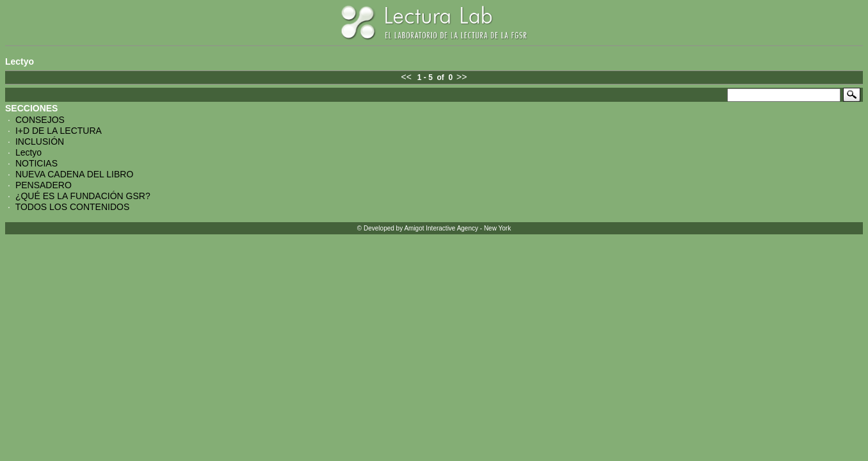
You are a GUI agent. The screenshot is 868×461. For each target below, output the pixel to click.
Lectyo (28, 152)
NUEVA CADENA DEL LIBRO (74, 174)
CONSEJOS (40, 120)
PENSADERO (44, 185)
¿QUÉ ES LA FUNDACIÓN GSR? (83, 196)
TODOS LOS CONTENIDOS (73, 207)
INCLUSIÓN (40, 142)
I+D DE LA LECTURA (59, 131)
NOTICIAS (36, 163)
